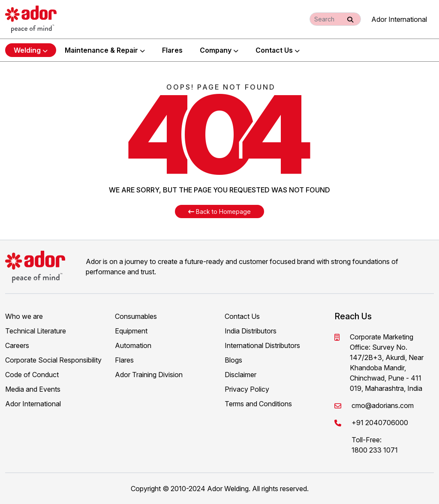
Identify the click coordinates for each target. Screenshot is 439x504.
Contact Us (278, 50)
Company (219, 50)
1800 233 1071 (375, 450)
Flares (172, 50)
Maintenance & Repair (105, 50)
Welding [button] (31, 50)
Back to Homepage (219, 211)
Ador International (399, 19)
